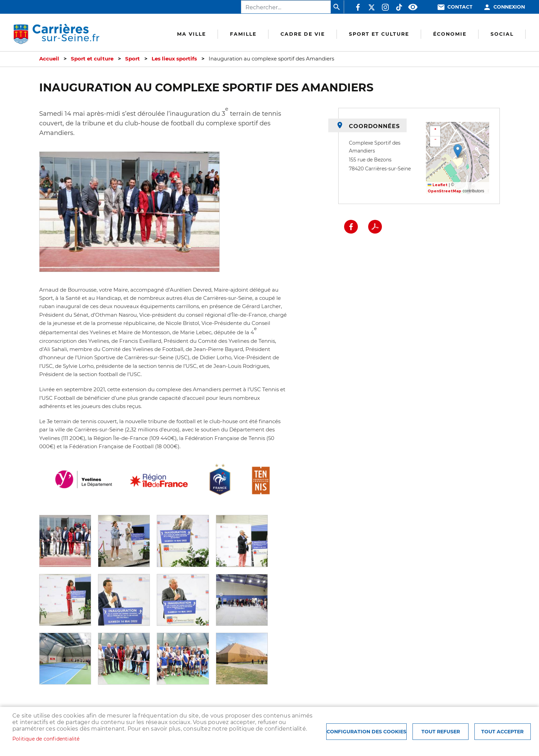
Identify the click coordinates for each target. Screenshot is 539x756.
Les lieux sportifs (174, 59)
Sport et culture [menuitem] (379, 34)
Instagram (385, 7)
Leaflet (438, 185)
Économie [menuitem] (450, 34)
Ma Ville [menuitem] (191, 34)
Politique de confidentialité (46, 739)
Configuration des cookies (366, 732)
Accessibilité (413, 7)
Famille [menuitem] (243, 34)
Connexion (509, 7)
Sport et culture (92, 59)
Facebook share (351, 227)
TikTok (399, 7)
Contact (460, 7)
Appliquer (337, 7)
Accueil (49, 59)
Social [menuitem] (502, 34)
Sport (133, 59)
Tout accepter (502, 732)
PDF (375, 227)
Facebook (358, 7)
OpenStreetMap (444, 191)
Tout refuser (441, 732)
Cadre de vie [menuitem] (303, 34)
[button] (65, 540)
